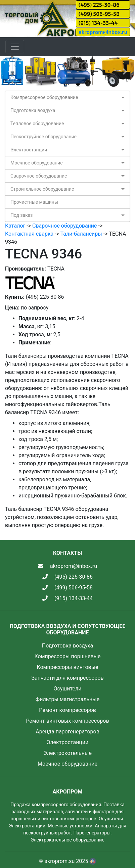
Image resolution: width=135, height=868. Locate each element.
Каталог (15, 226)
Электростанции (29, 150)
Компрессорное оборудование (44, 97)
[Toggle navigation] (15, 47)
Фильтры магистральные (67, 699)
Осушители (67, 689)
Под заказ (21, 215)
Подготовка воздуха (33, 110)
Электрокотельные (67, 753)
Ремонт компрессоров (67, 710)
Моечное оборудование (37, 163)
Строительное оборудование (42, 189)
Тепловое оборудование (37, 124)
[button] (10, 72)
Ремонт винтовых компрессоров (67, 721)
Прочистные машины (34, 202)
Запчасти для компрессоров (67, 678)
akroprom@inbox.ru (103, 32)
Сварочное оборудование (39, 176)
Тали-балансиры (81, 234)
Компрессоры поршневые (67, 656)
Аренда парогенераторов (67, 732)
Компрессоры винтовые (67, 667)
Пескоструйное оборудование (43, 137)
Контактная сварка (29, 234)
